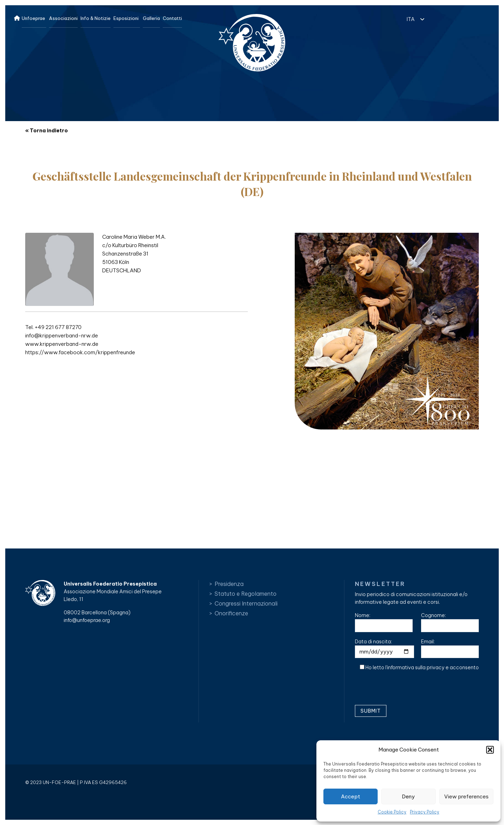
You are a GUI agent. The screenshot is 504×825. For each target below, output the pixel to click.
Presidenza (229, 584)
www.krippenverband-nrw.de (62, 344)
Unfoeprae (33, 18)
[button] (490, 750)
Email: (450, 648)
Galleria (151, 18)
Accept (351, 796)
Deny (408, 796)
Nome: (384, 622)
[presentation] (408, 691)
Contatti (172, 18)
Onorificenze (231, 613)
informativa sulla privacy (416, 667)
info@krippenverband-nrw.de (62, 335)
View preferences (466, 796)
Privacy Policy (425, 812)
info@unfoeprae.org (87, 620)
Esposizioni (126, 18)
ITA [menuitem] (411, 19)
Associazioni (63, 18)
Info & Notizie (96, 18)
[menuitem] (414, 19)
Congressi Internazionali (246, 603)
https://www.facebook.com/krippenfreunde (80, 352)
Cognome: (450, 622)
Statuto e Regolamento (246, 594)
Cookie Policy (392, 812)
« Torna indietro (47, 131)
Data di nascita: (384, 648)
